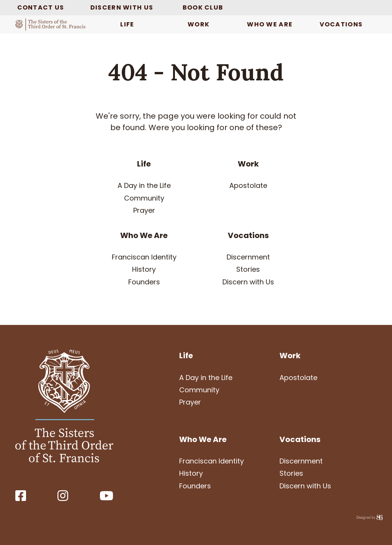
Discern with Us (122, 7)
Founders (144, 282)
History (144, 269)
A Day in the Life (144, 185)
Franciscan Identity (144, 257)
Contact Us (41, 7)
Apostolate (248, 185)
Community (144, 198)
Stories (248, 269)
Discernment (248, 257)
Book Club (203, 7)
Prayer (144, 210)
